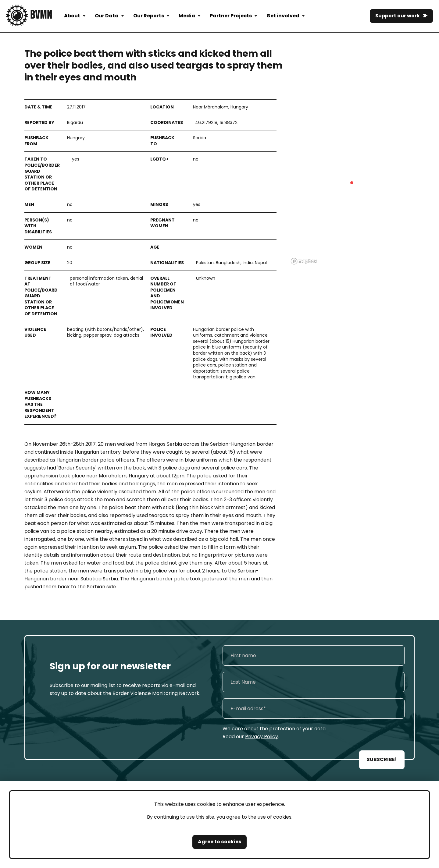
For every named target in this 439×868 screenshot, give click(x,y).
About (72, 16)
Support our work (398, 16)
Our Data (107, 16)
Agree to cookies (220, 842)
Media (187, 16)
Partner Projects (231, 16)
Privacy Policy (262, 737)
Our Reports (149, 16)
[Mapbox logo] (304, 261)
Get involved (283, 16)
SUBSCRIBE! (382, 759)
